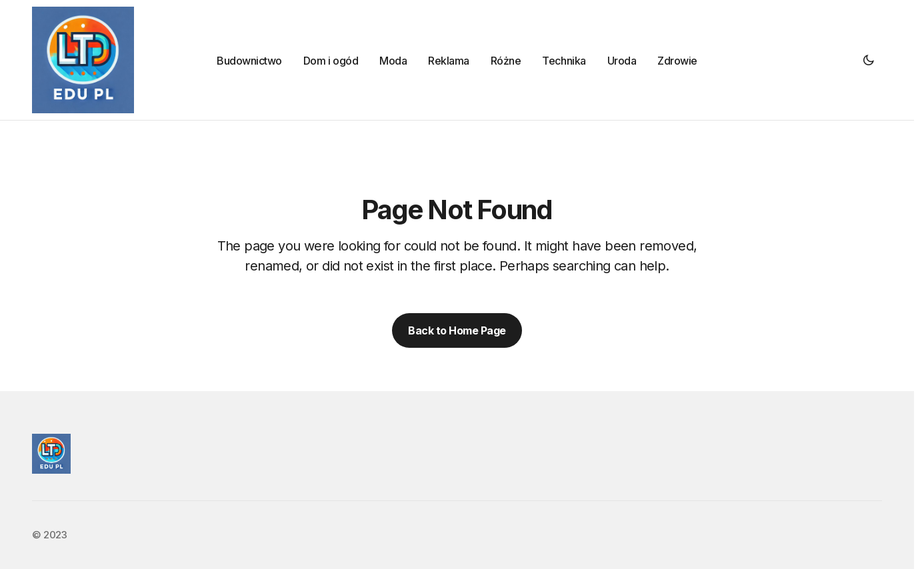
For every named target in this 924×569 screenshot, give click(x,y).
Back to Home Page (457, 330)
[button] (869, 60)
